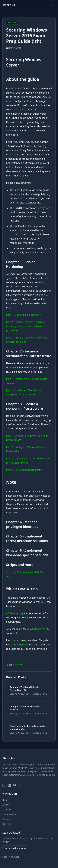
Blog (5, 800)
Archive (6, 805)
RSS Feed (7, 824)
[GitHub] (4, 785)
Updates (7, 819)
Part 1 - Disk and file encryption (24, 315)
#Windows (18, 664)
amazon (14, 155)
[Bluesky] (15, 785)
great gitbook (20, 645)
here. (20, 606)
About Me (7, 810)
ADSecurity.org (14, 613)
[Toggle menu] (53, 5)
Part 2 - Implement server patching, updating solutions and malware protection (26, 326)
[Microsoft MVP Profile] (20, 785)
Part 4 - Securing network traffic (24, 470)
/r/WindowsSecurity (38, 629)
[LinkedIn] (9, 785)
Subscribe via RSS (15, 848)
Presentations (9, 814)
